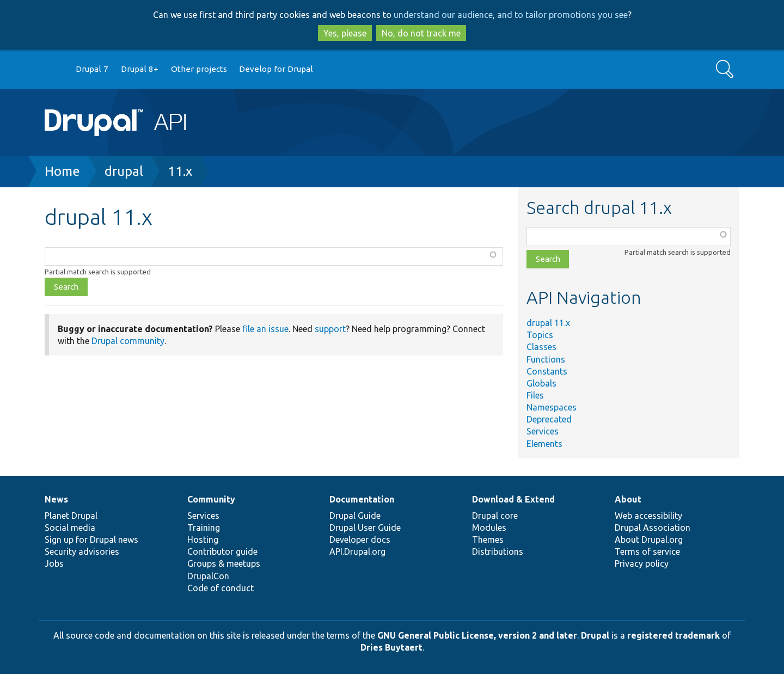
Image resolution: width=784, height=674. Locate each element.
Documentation (362, 499)
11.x (180, 171)
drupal (124, 171)
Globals (541, 383)
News (56, 499)
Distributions (498, 552)
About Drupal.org (649, 540)
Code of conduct (220, 588)
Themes (488, 540)
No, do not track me (421, 33)
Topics (540, 335)
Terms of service (647, 552)
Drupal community (128, 341)
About (628, 499)
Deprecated (549, 419)
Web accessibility (648, 516)
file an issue (265, 329)
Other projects (199, 69)
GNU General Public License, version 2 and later (477, 635)
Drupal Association (653, 528)
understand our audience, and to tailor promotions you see (511, 15)
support (330, 329)
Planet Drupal (71, 516)
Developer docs (360, 540)
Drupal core (495, 516)
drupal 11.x (548, 323)
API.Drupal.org (357, 552)
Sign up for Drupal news (91, 540)
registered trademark (673, 635)
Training (204, 528)
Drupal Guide (355, 516)
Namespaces (552, 407)
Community (211, 499)
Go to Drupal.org (55, 69)
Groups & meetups (224, 563)
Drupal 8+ (140, 69)
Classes (541, 347)
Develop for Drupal (276, 69)
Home (62, 171)
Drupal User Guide (365, 528)
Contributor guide (222, 552)
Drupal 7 (92, 69)
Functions (546, 359)
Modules (489, 528)
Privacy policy (642, 563)
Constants (547, 371)
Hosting (203, 540)
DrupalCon (208, 576)
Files (535, 395)
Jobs (54, 563)
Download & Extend (513, 499)
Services (543, 431)
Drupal (595, 635)
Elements (544, 444)
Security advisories (82, 552)
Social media (70, 528)
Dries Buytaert (391, 647)
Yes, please (345, 33)
